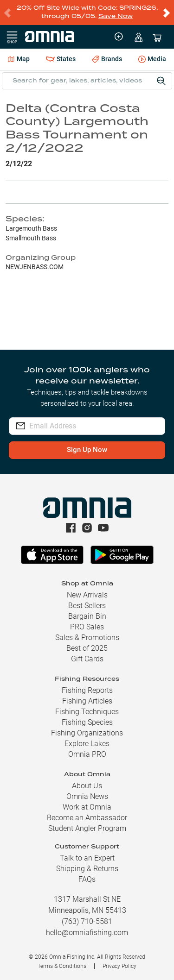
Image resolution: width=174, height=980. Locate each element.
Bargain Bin (87, 616)
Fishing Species (87, 722)
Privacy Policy (119, 966)
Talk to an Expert (87, 858)
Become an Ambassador (87, 818)
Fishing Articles (87, 701)
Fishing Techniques (87, 712)
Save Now (116, 16)
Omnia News (87, 796)
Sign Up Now (87, 450)
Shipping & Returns (87, 869)
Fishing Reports (87, 690)
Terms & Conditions (62, 966)
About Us (87, 786)
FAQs (87, 879)
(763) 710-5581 (87, 921)
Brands (107, 59)
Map (19, 59)
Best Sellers (87, 606)
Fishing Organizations (87, 733)
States (61, 59)
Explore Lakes (87, 744)
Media (152, 60)
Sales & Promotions (87, 638)
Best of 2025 (87, 648)
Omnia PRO (87, 754)
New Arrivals (87, 595)
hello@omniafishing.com (87, 933)
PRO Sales (87, 627)
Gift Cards (87, 659)
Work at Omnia (87, 807)
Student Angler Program (87, 828)
